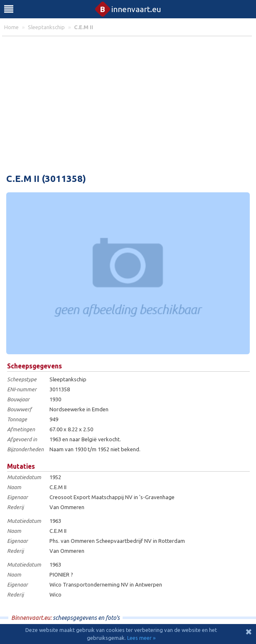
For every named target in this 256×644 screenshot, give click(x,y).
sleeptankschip (46, 27)
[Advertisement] (128, 103)
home (11, 27)
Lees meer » (141, 638)
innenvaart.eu (128, 9)
